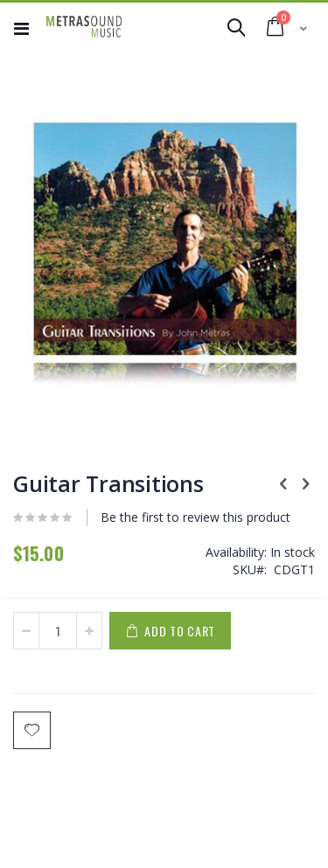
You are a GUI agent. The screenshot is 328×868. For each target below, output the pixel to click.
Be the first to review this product (195, 517)
